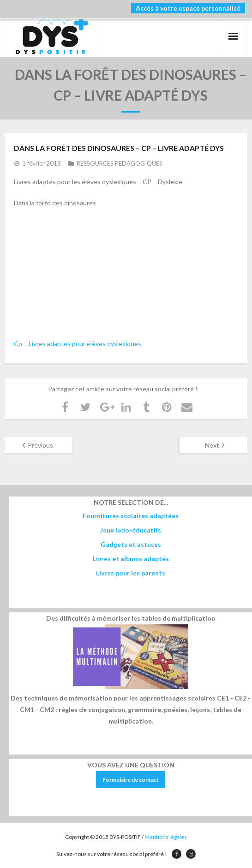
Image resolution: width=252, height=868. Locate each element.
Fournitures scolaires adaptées (131, 516)
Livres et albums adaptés (131, 559)
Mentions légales (166, 837)
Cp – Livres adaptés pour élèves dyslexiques (78, 344)
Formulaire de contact (131, 780)
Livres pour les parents (131, 573)
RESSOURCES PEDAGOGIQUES (120, 163)
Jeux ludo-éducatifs (131, 530)
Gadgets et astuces (131, 544)
